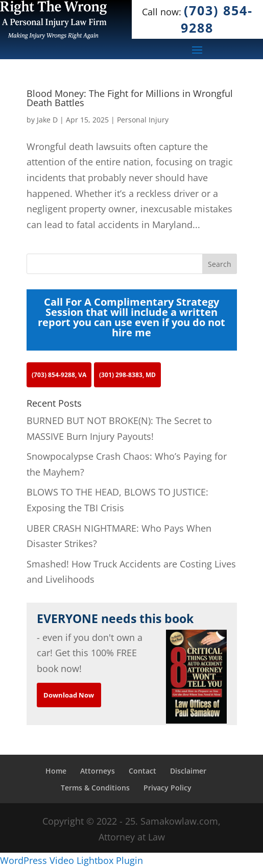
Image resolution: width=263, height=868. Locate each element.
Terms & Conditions (95, 788)
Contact (142, 771)
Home (56, 771)
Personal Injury (143, 120)
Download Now (69, 695)
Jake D (47, 120)
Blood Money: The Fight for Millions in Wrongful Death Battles (130, 98)
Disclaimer (188, 771)
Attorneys (98, 771)
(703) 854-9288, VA (59, 375)
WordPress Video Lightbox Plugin (71, 860)
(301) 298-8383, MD (127, 375)
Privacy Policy (168, 788)
